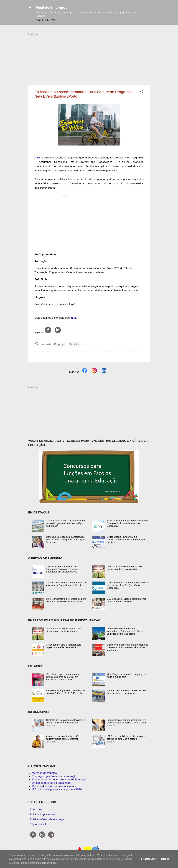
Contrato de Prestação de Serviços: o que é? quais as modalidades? (65, 721)
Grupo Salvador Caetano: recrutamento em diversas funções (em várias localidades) (127, 585)
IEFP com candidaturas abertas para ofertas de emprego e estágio (126, 737)
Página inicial (38, 824)
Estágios (74, 344)
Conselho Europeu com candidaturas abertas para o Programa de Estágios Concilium (65, 539)
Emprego (60, 344)
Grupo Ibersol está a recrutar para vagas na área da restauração (64, 646)
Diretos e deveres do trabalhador (52, 783)
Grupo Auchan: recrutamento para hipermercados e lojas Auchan (125, 568)
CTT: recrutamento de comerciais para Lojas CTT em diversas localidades (66, 600)
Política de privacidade (43, 814)
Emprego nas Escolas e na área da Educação (60, 779)
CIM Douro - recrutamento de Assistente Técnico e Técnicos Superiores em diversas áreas (62, 569)
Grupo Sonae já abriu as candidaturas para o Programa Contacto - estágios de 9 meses (66, 523)
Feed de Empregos (52, 7)
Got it (165, 859)
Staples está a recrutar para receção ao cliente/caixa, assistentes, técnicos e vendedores (127, 647)
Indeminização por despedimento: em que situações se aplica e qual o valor (126, 721)
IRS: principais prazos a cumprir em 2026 (57, 789)
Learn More (150, 859)
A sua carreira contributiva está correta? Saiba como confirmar (62, 737)
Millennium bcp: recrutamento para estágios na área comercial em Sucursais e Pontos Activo (64, 677)
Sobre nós (36, 809)
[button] (142, 92)
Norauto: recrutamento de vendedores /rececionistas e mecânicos (127, 692)
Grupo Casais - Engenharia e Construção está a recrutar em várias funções (126, 539)
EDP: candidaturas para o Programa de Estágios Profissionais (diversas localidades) (127, 523)
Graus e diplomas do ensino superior (54, 786)
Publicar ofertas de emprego (47, 819)
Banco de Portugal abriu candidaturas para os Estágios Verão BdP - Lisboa (66, 692)
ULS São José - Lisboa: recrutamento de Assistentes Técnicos (126, 600)
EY (39, 158)
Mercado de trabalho (44, 773)
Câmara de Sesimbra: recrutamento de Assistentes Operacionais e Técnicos (66, 584)
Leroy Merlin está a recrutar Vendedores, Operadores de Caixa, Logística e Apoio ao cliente (125, 631)
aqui (73, 318)
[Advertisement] (89, 57)
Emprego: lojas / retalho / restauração (55, 776)
